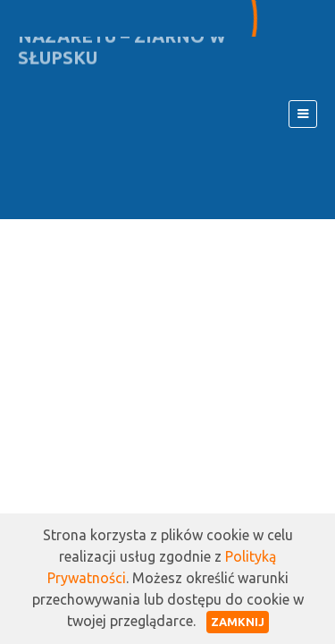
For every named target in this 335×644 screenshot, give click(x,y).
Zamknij (238, 622)
